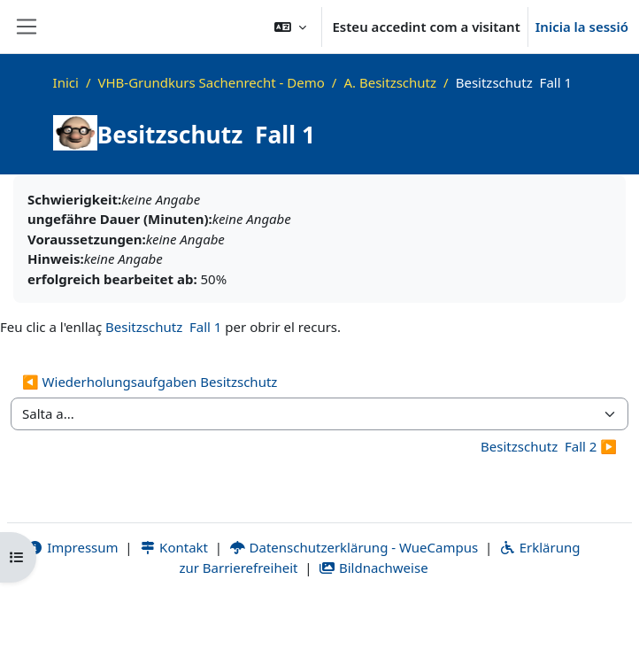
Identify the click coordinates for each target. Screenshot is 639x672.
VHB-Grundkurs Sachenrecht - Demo (211, 82)
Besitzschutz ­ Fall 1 (163, 327)
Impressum (73, 547)
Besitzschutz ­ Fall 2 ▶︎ (549, 446)
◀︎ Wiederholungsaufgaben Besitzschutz (150, 382)
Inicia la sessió (582, 27)
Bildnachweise (373, 568)
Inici (66, 82)
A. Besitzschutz (390, 82)
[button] (290, 27)
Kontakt (173, 547)
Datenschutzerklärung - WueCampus (354, 547)
